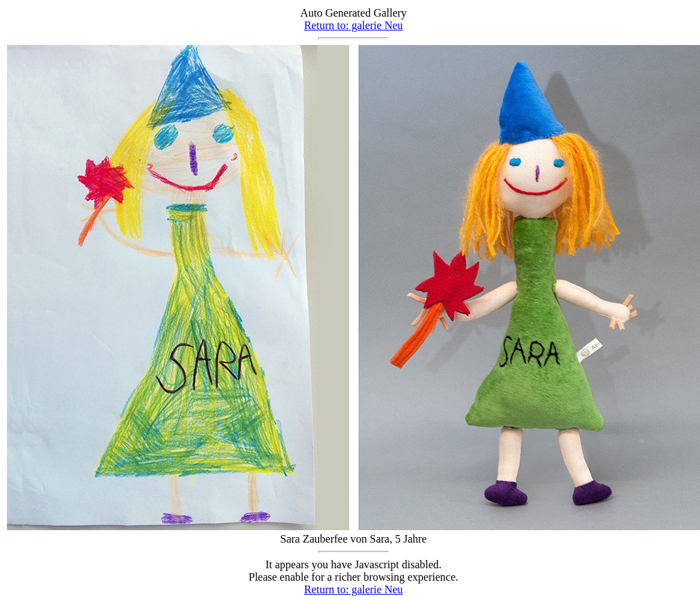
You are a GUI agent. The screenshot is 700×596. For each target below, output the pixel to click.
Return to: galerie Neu (354, 25)
